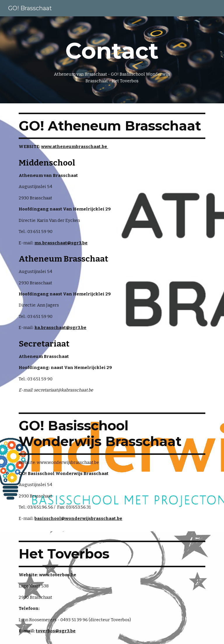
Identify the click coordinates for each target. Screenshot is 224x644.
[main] (112, 60)
